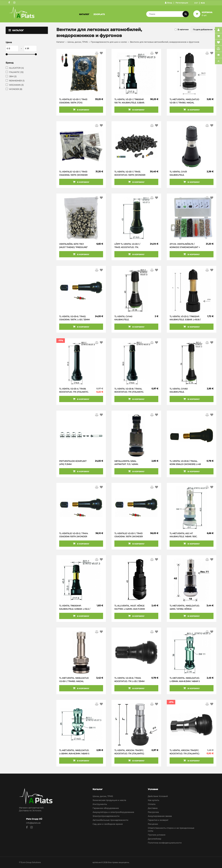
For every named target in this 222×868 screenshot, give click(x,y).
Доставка (153, 808)
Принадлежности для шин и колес (109, 42)
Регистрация (182, 3)
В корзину (81, 110)
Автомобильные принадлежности (110, 820)
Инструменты (100, 804)
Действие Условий (158, 796)
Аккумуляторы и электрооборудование (113, 812)
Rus (203, 3)
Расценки (153, 824)
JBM (13, 76)
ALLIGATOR (16, 68)
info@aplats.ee (33, 823)
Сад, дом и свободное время (108, 824)
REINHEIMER (17, 81)
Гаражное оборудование (106, 808)
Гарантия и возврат (158, 820)
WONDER (16, 89)
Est (196, 3)
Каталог (84, 14)
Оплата (152, 804)
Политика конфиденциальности (165, 843)
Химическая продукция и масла (109, 800)
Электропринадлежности (106, 816)
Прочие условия (157, 835)
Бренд (10, 63)
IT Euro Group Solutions (30, 862)
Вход (168, 3)
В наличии (183, 29)
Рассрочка (153, 812)
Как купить (153, 800)
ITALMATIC (16, 72)
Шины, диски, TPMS (78, 42)
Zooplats (99, 14)
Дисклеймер (155, 839)
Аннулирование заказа (160, 816)
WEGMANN (16, 85)
